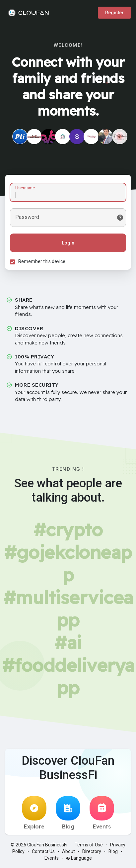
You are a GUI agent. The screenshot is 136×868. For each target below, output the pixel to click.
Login (68, 243)
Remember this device (42, 261)
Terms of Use (89, 845)
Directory (92, 851)
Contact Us (43, 851)
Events (102, 813)
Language (79, 858)
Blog (68, 813)
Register (114, 13)
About (68, 851)
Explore (34, 813)
